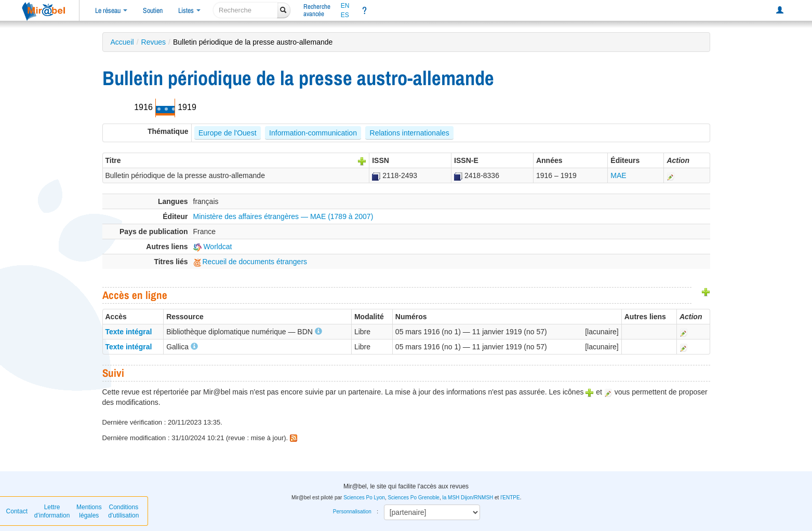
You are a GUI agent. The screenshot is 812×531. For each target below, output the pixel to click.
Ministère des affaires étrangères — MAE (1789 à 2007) (283, 216)
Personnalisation (352, 512)
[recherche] (245, 10)
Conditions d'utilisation (123, 511)
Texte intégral (129, 332)
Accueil (122, 42)
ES (345, 15)
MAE (618, 175)
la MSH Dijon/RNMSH (468, 498)
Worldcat (213, 247)
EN (345, 6)
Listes (189, 10)
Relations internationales (410, 133)
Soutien (153, 10)
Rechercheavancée (317, 10)
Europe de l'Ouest (228, 133)
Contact (17, 511)
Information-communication (313, 133)
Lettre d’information (52, 511)
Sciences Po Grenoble (414, 498)
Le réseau (111, 10)
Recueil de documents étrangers (250, 262)
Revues (154, 42)
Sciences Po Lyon (364, 498)
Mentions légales (89, 511)
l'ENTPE (510, 498)
